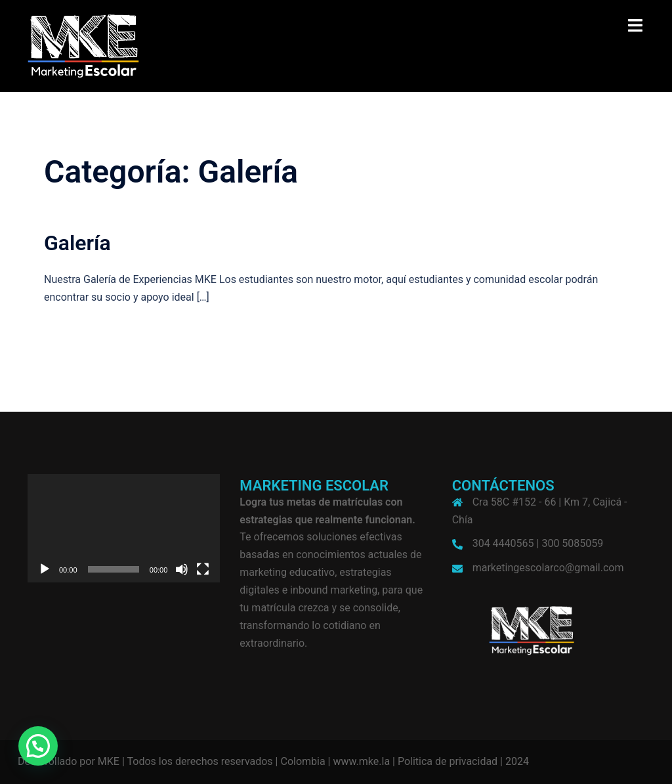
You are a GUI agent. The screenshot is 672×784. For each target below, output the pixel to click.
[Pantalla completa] (203, 569)
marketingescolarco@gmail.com (548, 568)
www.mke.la (361, 761)
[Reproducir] (45, 569)
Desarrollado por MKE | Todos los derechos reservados (145, 761)
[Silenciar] (182, 569)
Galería (77, 243)
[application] (124, 528)
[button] (38, 746)
